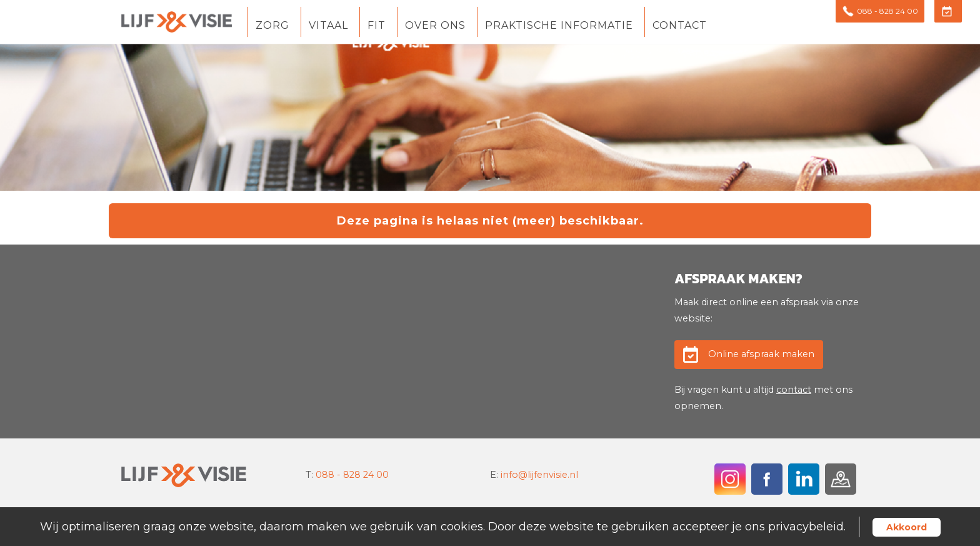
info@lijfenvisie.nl (539, 475)
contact (794, 390)
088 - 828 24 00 (352, 475)
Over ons (435, 26)
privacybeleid (806, 527)
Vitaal (328, 26)
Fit (377, 26)
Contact (680, 26)
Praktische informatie (559, 26)
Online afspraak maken (761, 354)
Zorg (272, 26)
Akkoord (907, 527)
